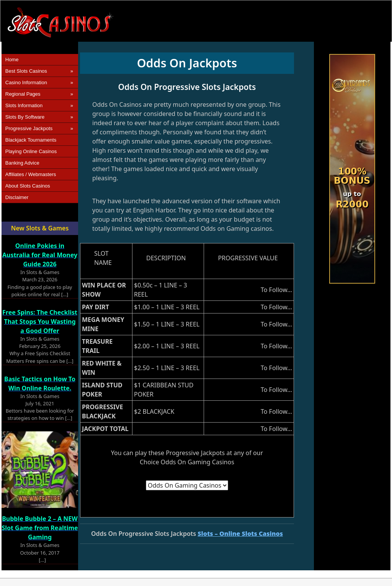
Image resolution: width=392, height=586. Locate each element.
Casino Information (26, 82)
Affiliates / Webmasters (31, 174)
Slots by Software (25, 117)
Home (12, 60)
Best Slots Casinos (26, 71)
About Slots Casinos (28, 186)
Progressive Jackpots (29, 128)
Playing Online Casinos (31, 151)
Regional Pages (23, 94)
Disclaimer (17, 197)
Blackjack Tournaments (31, 140)
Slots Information (24, 105)
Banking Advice (22, 163)
